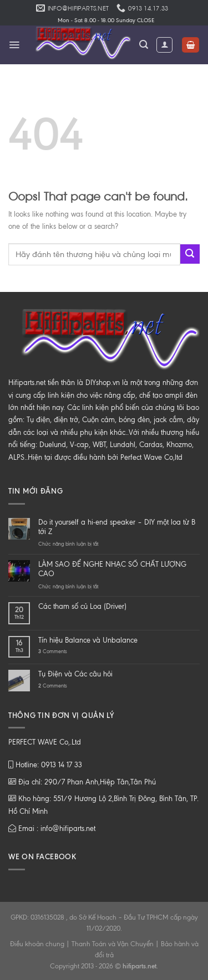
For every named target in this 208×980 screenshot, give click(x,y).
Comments (53, 651)
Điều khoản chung (37, 944)
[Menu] (14, 45)
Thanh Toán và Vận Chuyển (113, 944)
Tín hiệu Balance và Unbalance (88, 640)
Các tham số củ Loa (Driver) (82, 606)
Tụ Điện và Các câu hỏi (75, 674)
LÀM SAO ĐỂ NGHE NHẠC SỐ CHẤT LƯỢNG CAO (112, 569)
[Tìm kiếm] (144, 45)
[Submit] (190, 254)
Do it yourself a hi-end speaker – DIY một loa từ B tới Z (117, 527)
